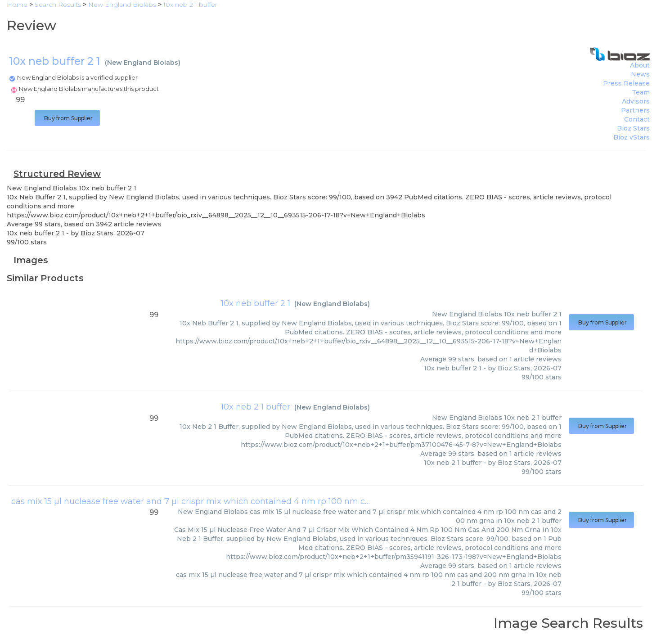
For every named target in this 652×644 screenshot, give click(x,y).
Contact (637, 119)
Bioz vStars (632, 137)
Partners (635, 110)
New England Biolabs (143, 63)
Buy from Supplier (67, 118)
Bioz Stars (633, 128)
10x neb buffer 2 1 (256, 303)
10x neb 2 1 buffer (256, 407)
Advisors (636, 101)
